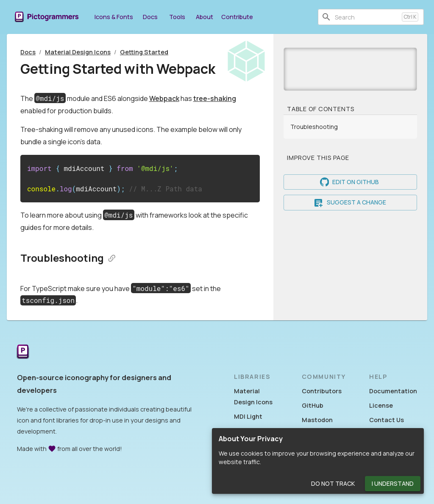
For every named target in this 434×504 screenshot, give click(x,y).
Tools (177, 17)
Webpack (164, 98)
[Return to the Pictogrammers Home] (23, 352)
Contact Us (387, 420)
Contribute (237, 17)
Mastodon (317, 420)
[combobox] (367, 17)
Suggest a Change (350, 203)
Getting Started (144, 52)
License (381, 405)
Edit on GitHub (350, 182)
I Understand (393, 484)
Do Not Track (333, 484)
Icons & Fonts (114, 17)
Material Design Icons (78, 52)
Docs (150, 17)
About (204, 17)
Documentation (393, 391)
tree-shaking (215, 98)
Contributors (322, 391)
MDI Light (248, 416)
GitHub (313, 405)
